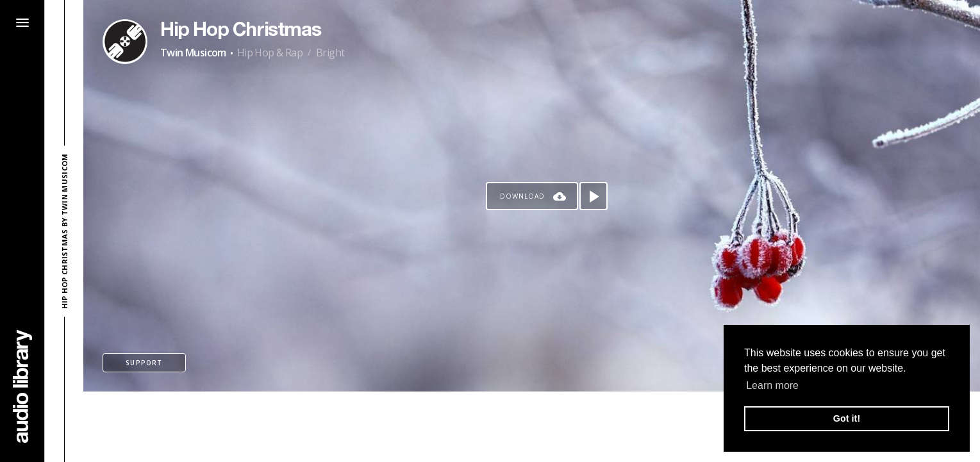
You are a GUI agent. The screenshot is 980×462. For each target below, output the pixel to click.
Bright (330, 53)
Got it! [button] (847, 418)
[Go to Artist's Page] (125, 42)
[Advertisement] (532, 427)
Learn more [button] (772, 385)
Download (522, 196)
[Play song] (594, 196)
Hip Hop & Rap (270, 53)
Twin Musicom (193, 53)
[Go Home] (22, 386)
